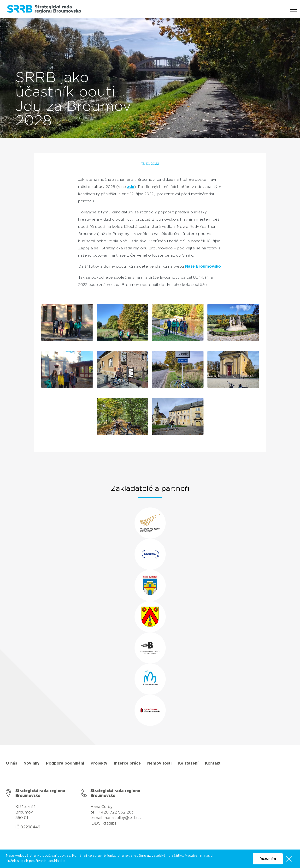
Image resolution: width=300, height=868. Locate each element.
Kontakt (213, 763)
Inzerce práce (127, 763)
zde (131, 187)
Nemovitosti (159, 763)
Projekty (99, 763)
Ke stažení (188, 763)
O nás (11, 763)
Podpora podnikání (65, 763)
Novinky (32, 763)
